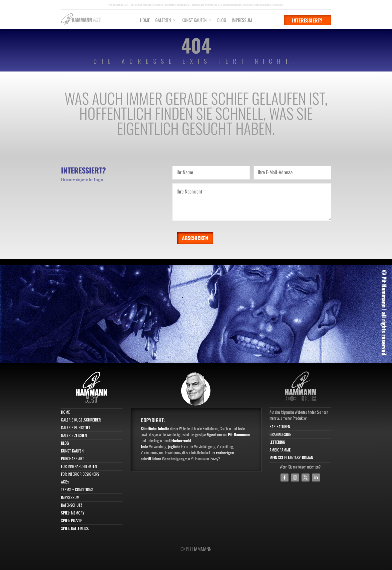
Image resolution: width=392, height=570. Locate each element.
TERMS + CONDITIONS (77, 489)
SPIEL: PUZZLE (71, 520)
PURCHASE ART (72, 458)
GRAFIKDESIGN (280, 434)
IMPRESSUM (242, 21)
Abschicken (195, 238)
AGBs (65, 482)
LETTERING (277, 442)
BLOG (222, 21)
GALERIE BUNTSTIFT (76, 427)
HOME (145, 21)
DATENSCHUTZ (72, 505)
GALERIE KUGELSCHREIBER (81, 420)
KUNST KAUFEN (194, 21)
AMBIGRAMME (280, 450)
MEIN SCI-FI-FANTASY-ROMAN (291, 457)
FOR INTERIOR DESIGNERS (80, 474)
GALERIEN (163, 21)
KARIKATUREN (280, 426)
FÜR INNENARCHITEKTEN (79, 466)
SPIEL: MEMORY (73, 513)
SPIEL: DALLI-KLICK (75, 528)
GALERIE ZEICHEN (74, 435)
